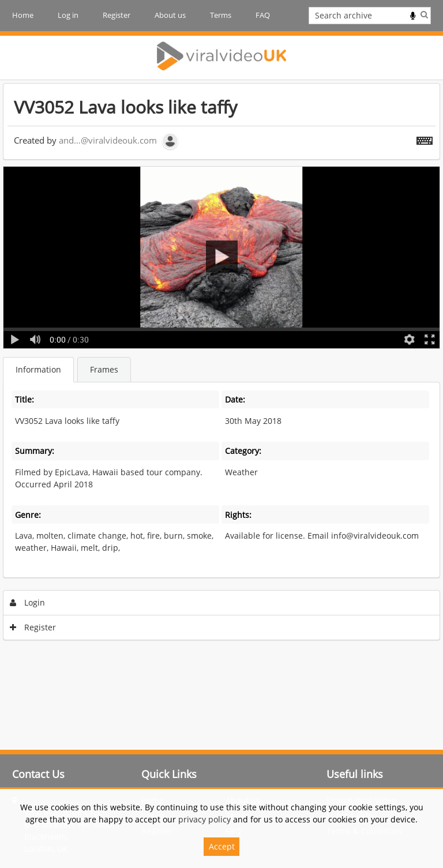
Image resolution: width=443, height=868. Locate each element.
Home (23, 15)
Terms (221, 15)
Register (117, 15)
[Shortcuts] (425, 138)
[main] (221, 365)
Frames (104, 369)
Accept (222, 846)
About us (170, 15)
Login (28, 602)
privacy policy (204, 819)
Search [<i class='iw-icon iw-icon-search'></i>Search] (424, 14)
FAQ (263, 15)
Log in (68, 15)
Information (38, 369)
